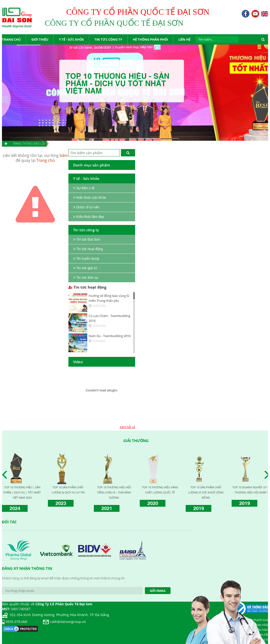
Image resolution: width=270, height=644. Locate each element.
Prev (6, 475)
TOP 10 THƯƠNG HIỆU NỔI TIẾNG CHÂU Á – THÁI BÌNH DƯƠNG (114, 492)
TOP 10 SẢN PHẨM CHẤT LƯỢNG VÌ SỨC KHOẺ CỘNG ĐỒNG (206, 492)
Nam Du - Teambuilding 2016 (110, 336)
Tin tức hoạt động (87, 287)
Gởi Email (158, 591)
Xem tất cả (127, 427)
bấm (64, 155)
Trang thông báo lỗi (29, 144)
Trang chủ (46, 160)
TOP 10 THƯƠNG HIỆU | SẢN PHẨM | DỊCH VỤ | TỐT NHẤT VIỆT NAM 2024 (22, 492)
